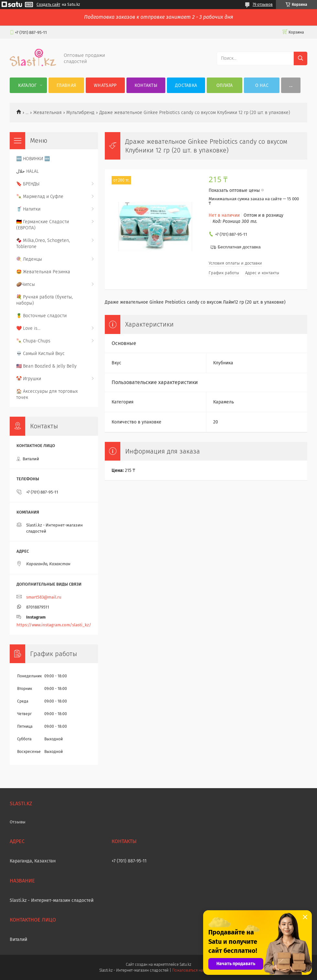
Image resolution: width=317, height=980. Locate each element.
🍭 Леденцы (29, 259)
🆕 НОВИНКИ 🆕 (33, 159)
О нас (262, 85)
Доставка (186, 85)
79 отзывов (263, 5)
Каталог (27, 85)
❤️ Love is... (28, 328)
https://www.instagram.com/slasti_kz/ (54, 625)
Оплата (225, 85)
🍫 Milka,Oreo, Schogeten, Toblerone (43, 244)
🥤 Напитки (28, 209)
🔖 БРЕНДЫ (28, 184)
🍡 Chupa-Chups (33, 341)
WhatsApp (105, 85)
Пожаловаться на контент (195, 970)
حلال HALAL (27, 171)
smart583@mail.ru (44, 597)
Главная (66, 85)
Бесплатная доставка (239, 247)
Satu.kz (185, 964)
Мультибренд (80, 113)
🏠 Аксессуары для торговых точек (47, 394)
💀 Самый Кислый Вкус (40, 354)
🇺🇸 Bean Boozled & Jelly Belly (46, 366)
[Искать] (301, 58)
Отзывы (18, 822)
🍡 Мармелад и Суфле (40, 197)
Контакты (146, 85)
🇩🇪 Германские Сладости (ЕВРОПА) (43, 225)
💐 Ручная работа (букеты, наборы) (44, 300)
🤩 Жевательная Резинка (43, 272)
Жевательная (48, 113)
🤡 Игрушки (29, 379)
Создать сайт (48, 5)
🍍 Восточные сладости (41, 316)
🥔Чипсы (26, 284)
